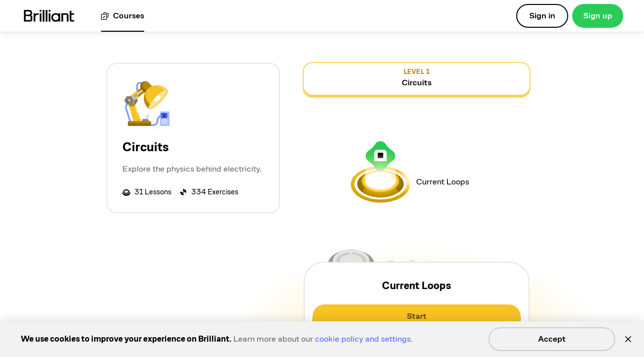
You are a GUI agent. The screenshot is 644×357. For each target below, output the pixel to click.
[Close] (628, 339)
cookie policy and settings (363, 339)
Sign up (598, 16)
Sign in (542, 16)
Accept (552, 339)
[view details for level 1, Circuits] (417, 79)
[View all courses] (123, 16)
